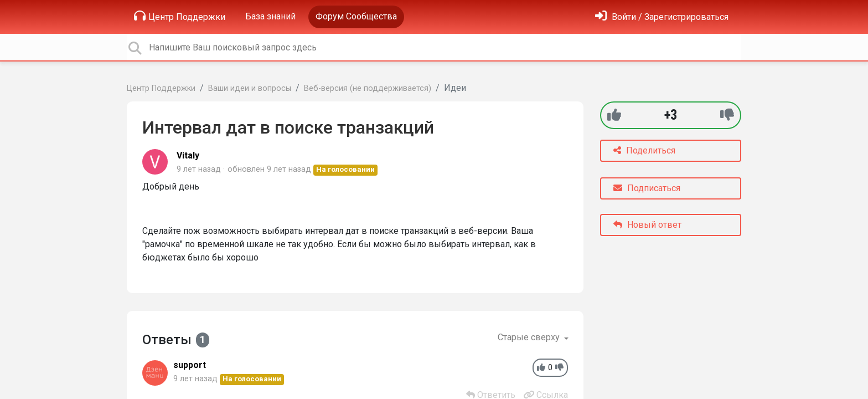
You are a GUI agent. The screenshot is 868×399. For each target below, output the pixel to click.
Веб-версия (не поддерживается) (368, 88)
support (190, 365)
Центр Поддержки (180, 16)
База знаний (270, 16)
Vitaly (188, 155)
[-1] (727, 115)
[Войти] (662, 17)
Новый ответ (647, 225)
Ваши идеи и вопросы (250, 88)
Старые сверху (530, 337)
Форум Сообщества (356, 16)
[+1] (614, 115)
